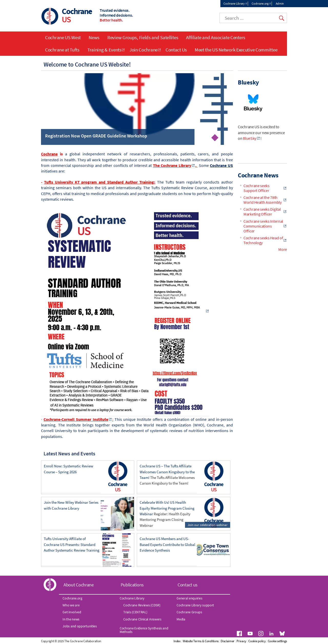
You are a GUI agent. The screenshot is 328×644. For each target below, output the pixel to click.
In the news (71, 619)
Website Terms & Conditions (201, 641)
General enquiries (189, 598)
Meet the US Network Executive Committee (236, 50)
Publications (132, 585)
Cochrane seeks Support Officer (257, 188)
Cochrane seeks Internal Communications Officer (263, 226)
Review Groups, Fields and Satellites (143, 37)
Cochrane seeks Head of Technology (263, 240)
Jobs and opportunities (80, 626)
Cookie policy (257, 641)
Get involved (72, 612)
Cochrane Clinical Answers (142, 619)
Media (181, 619)
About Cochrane (79, 585)
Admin (280, 3)
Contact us (188, 585)
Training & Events (104, 50)
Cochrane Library (234, 3)
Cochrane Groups (189, 612)
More (283, 249)
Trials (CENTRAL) (135, 612)
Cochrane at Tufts (62, 50)
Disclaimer (228, 641)
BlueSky (250, 138)
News (94, 37)
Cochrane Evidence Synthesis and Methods (144, 630)
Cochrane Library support (195, 605)
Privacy (241, 641)
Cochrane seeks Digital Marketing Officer (262, 212)
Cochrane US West (63, 37)
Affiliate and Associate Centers (216, 37)
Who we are (71, 605)
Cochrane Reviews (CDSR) (142, 605)
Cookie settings (278, 641)
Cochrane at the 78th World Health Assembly (263, 200)
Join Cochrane (143, 50)
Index (177, 641)
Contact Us (176, 50)
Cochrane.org (260, 3)
